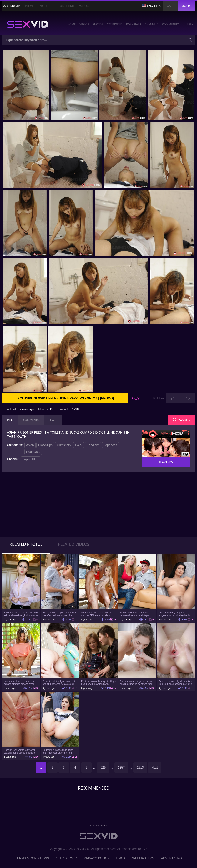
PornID (30, 6)
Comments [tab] (31, 420)
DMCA (121, 858)
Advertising (171, 858)
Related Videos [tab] (74, 544)
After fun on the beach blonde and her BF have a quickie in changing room (96, 614)
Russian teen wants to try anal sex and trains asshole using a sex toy (19, 751)
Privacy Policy (97, 858)
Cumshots (64, 445)
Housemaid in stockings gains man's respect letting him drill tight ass (58, 751)
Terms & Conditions (32, 858)
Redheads (33, 452)
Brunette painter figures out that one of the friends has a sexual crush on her (59, 683)
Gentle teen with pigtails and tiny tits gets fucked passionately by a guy (175, 683)
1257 (121, 768)
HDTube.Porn (64, 6)
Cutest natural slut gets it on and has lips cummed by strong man (136, 683)
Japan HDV (31, 459)
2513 (140, 768)
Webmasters (143, 858)
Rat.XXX (83, 6)
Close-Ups (45, 445)
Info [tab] (10, 420)
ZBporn (45, 6)
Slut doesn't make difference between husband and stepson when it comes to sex (136, 614)
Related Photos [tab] (26, 544)
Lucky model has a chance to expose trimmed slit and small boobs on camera (19, 683)
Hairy (79, 445)
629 (103, 768)
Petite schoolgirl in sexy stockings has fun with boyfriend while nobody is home (98, 683)
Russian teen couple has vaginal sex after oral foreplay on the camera (59, 614)
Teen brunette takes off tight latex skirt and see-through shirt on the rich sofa (21, 614)
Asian (30, 445)
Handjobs (93, 445)
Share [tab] (53, 420)
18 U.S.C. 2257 (66, 858)
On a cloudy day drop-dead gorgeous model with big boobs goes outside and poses (174, 614)
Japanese (111, 445)
